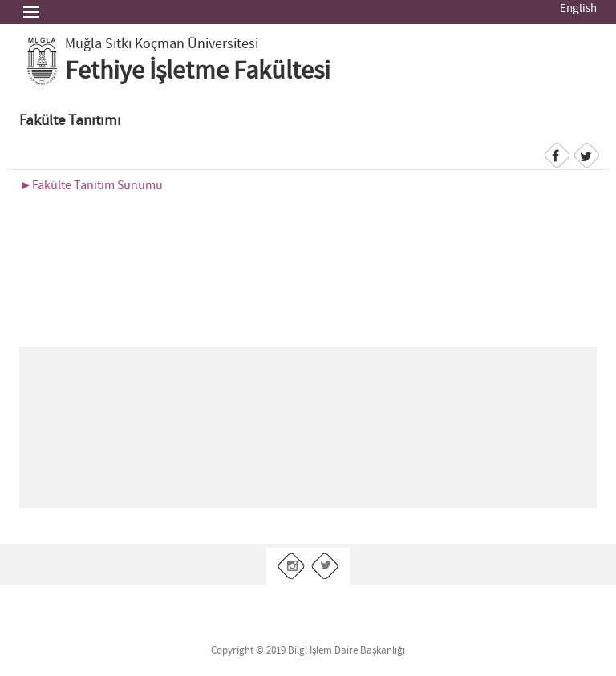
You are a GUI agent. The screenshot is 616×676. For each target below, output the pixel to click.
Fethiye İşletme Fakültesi (198, 71)
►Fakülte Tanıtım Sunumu (91, 186)
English (578, 9)
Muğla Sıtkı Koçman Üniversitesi (162, 44)
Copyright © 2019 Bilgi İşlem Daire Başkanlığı (308, 651)
